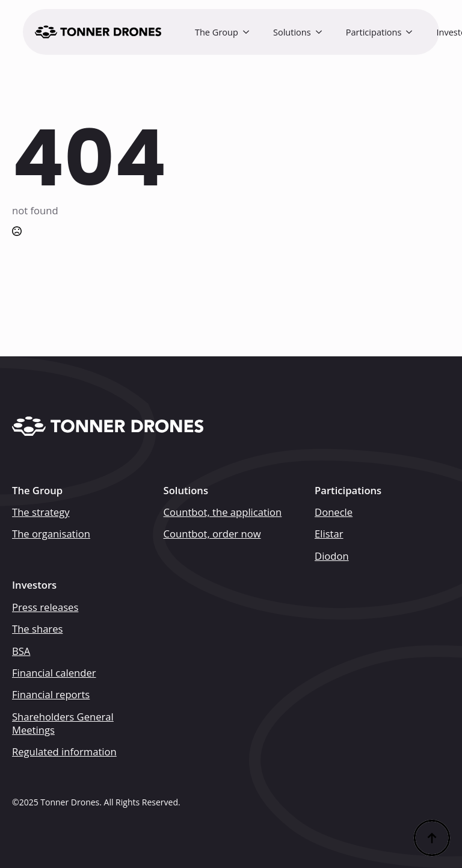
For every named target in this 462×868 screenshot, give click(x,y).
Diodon (332, 556)
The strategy (41, 512)
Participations (374, 32)
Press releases (45, 607)
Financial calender (54, 673)
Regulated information (64, 752)
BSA (21, 651)
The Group (217, 32)
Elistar (329, 534)
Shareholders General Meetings (63, 724)
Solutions (292, 32)
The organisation (51, 534)
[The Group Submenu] (250, 32)
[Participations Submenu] (413, 32)
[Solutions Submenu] (322, 32)
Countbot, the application (223, 512)
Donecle (334, 512)
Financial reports (51, 695)
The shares (37, 629)
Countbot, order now (212, 534)
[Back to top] (432, 838)
